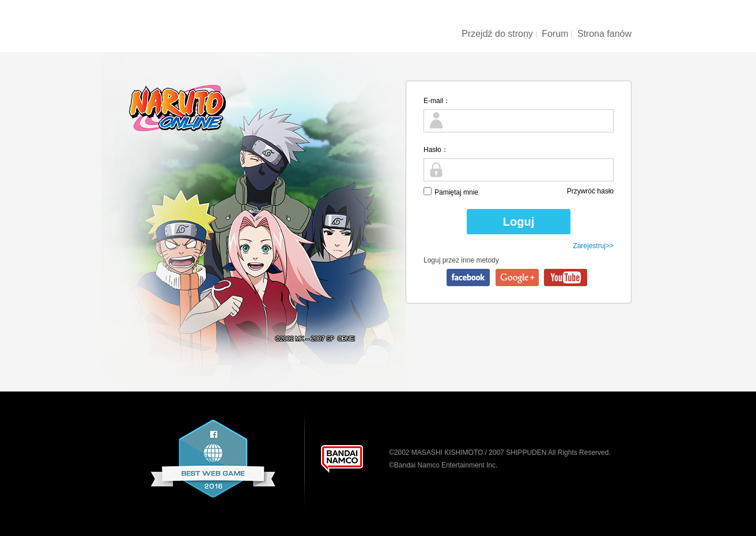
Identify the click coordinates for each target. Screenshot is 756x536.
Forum (555, 34)
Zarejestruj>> (593, 246)
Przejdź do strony (497, 34)
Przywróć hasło (590, 191)
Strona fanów (604, 34)
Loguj (519, 222)
